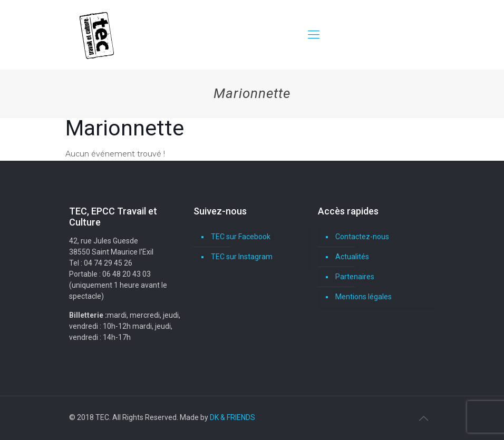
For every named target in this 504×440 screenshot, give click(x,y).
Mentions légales (364, 297)
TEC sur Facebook (241, 237)
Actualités (352, 257)
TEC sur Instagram (242, 257)
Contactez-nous (362, 237)
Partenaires (355, 277)
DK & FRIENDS (232, 417)
